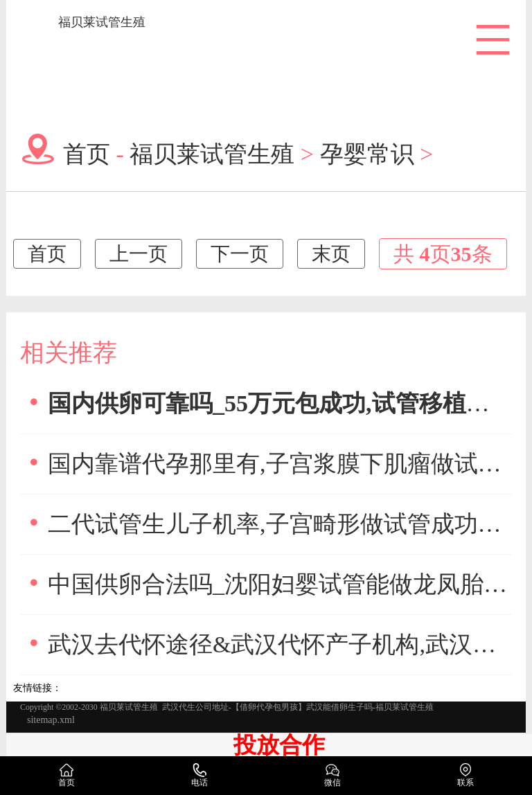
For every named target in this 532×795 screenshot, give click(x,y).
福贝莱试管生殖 (102, 22)
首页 (87, 153)
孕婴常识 (367, 153)
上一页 (139, 254)
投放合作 (279, 745)
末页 (331, 254)
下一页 (240, 254)
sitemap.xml (51, 720)
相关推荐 (69, 353)
